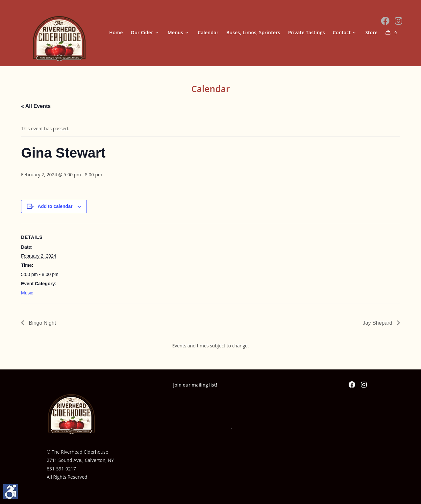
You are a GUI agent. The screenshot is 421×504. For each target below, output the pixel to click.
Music (27, 293)
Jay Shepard (378, 323)
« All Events (36, 106)
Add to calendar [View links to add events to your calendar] (55, 206)
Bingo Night (42, 323)
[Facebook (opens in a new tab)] (385, 21)
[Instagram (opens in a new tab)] (398, 21)
